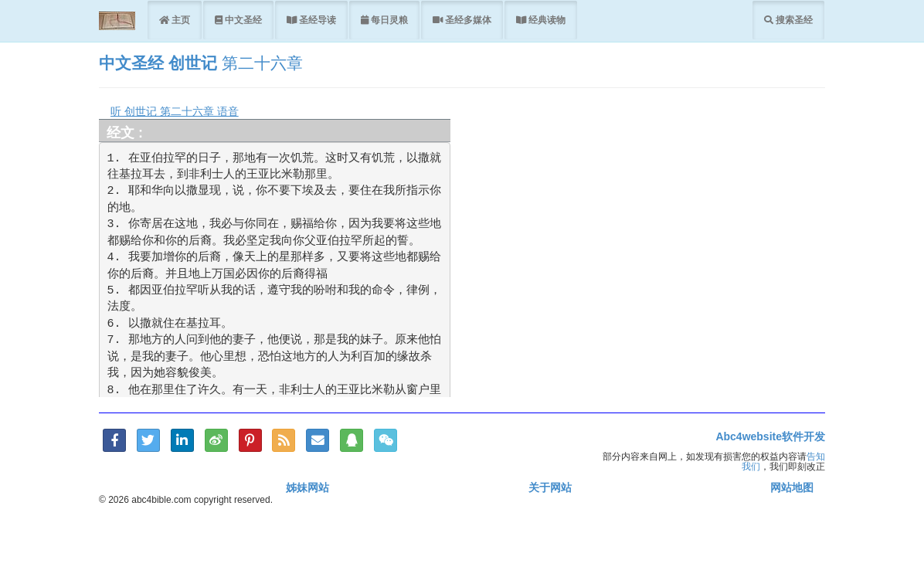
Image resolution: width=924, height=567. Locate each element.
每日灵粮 (388, 20)
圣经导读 (316, 20)
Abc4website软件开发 (770, 436)
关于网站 (550, 487)
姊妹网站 (307, 487)
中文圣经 (242, 20)
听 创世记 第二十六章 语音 (175, 111)
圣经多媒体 (467, 20)
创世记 (193, 63)
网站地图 (792, 487)
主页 (180, 20)
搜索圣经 (793, 20)
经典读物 (546, 20)
